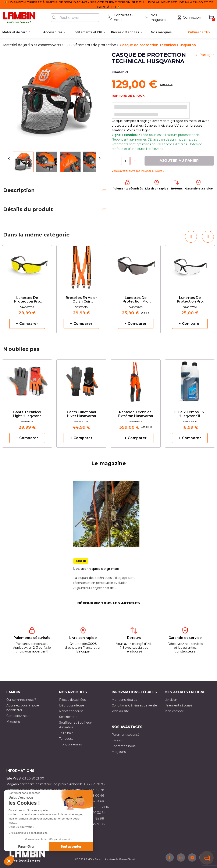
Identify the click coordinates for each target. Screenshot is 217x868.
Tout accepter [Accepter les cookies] (71, 847)
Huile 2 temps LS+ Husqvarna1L (190, 414)
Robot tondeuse (71, 711)
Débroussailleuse (72, 705)
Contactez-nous (18, 716)
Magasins (13, 721)
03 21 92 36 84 (95, 813)
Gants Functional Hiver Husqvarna (81, 414)
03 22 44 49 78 (93, 790)
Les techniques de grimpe (96, 569)
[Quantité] (125, 161)
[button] (9, 861)
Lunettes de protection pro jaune (27, 300)
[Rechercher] (75, 18)
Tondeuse (66, 739)
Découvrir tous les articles (109, 603)
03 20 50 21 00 (33, 778)
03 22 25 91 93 (94, 784)
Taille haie (66, 733)
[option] (27, 289)
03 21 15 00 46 (93, 796)
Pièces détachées (72, 700)
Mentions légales (124, 700)
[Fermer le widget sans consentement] (24, 793)
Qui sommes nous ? (21, 700)
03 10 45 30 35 (94, 824)
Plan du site (120, 711)
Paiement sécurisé (178, 705)
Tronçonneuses (70, 744)
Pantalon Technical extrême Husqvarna (136, 414)
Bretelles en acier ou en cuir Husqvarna (81, 300)
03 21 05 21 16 (99, 807)
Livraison (171, 700)
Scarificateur (68, 717)
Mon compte (174, 711)
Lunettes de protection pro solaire (136, 300)
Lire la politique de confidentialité (28, 833)
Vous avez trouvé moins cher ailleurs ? (138, 171)
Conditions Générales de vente (134, 705)
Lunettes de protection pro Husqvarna (190, 300)
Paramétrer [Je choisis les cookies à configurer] (26, 847)
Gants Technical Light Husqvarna (27, 414)
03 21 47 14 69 (94, 801)
